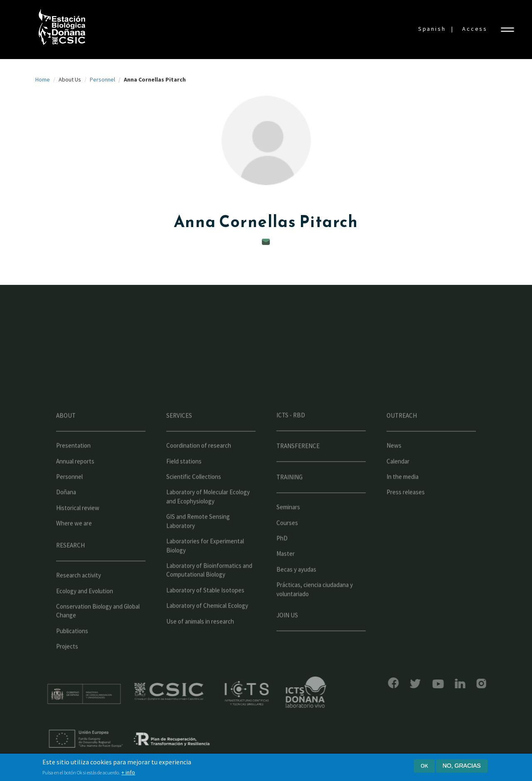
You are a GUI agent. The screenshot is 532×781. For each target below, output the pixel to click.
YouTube (415, 684)
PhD (282, 562)
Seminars (288, 530)
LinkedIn (437, 683)
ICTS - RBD (291, 439)
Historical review (78, 531)
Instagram (458, 683)
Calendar (398, 485)
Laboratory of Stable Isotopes (205, 614)
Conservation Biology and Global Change (98, 634)
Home (43, 79)
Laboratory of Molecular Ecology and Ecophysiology (208, 520)
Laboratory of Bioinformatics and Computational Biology (209, 593)
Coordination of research (199, 469)
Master (286, 577)
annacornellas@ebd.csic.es (266, 242)
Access (475, 29)
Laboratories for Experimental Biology (205, 569)
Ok (424, 766)
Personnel (102, 79)
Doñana (66, 515)
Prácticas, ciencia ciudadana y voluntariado (315, 613)
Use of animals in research (200, 645)
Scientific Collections (194, 500)
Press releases (406, 515)
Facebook (370, 683)
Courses (287, 546)
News (394, 469)
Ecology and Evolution (85, 614)
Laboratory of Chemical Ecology (207, 629)
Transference (298, 469)
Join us (287, 639)
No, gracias (462, 766)
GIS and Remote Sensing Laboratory (198, 544)
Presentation (73, 469)
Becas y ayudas (296, 593)
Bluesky (392, 684)
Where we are (74, 547)
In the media (403, 500)
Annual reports (75, 485)
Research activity (79, 599)
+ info (128, 773)
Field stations (184, 485)
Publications (72, 654)
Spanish (432, 29)
